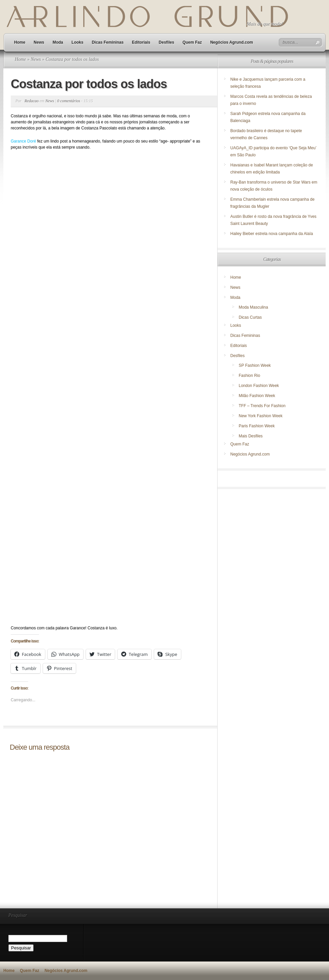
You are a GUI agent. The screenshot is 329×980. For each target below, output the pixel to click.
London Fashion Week (259, 386)
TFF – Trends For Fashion (262, 406)
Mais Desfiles (251, 436)
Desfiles (167, 42)
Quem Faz (192, 42)
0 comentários (68, 101)
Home (20, 42)
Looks (77, 42)
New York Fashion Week (261, 416)
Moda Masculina (253, 307)
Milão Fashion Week (257, 396)
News (39, 42)
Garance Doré (23, 141)
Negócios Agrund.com (232, 42)
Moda (58, 42)
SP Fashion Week (255, 365)
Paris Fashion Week (257, 426)
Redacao (32, 101)
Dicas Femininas (108, 42)
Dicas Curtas (250, 317)
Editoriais (141, 42)
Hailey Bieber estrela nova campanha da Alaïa (272, 234)
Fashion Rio (249, 376)
